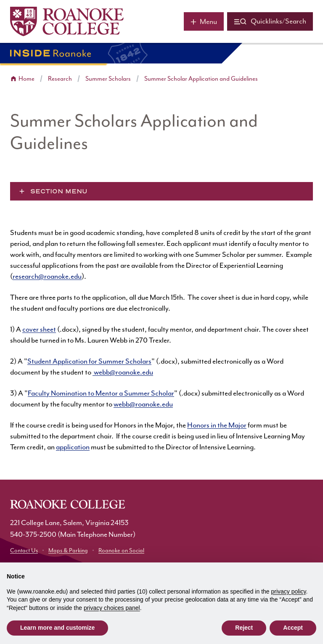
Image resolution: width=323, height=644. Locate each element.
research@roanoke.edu (47, 277)
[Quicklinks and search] (270, 21)
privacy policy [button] (289, 591)
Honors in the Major (217, 425)
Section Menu (59, 191)
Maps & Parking (68, 551)
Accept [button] (293, 628)
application (73, 447)
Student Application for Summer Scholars (89, 362)
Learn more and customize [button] (57, 628)
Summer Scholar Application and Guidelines (201, 79)
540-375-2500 (33, 535)
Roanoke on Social (121, 551)
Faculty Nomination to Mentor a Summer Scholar (101, 393)
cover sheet (39, 330)
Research (60, 79)
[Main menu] (204, 21)
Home (26, 79)
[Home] (67, 21)
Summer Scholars (108, 79)
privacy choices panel (112, 608)
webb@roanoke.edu (123, 372)
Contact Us (24, 551)
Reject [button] (244, 628)
